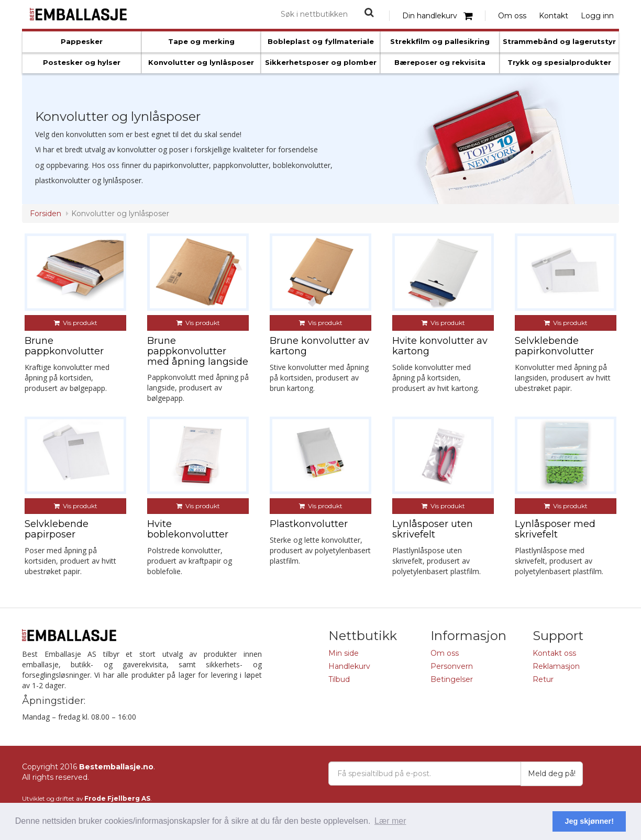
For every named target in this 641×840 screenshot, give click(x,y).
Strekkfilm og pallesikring (440, 41)
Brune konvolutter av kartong (319, 346)
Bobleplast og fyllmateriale (321, 41)
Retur (543, 679)
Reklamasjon (556, 666)
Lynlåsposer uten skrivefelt (433, 529)
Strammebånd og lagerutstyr (559, 41)
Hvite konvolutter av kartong (440, 346)
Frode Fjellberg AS (117, 798)
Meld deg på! (552, 774)
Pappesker (82, 41)
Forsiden (46, 214)
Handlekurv (349, 666)
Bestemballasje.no (116, 767)
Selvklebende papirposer (57, 529)
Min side (344, 653)
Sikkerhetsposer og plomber (321, 62)
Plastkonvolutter (309, 524)
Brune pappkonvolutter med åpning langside (198, 351)
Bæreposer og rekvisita (440, 62)
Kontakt (554, 16)
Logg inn (597, 16)
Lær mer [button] (390, 821)
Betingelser (452, 679)
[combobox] (315, 14)
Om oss (512, 16)
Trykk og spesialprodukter (559, 62)
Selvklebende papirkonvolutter (554, 346)
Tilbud (339, 679)
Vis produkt (76, 323)
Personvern (452, 666)
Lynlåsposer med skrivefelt (555, 529)
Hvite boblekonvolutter (188, 529)
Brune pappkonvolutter (64, 346)
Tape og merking (201, 41)
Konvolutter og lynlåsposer (201, 62)
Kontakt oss (554, 653)
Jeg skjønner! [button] (589, 821)
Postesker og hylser (82, 62)
